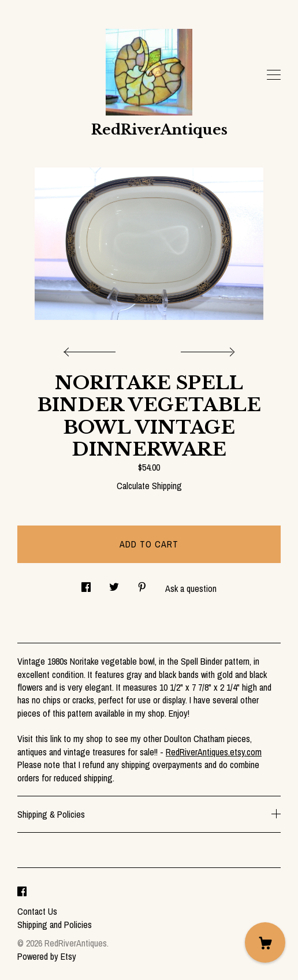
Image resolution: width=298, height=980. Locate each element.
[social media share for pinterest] (142, 584)
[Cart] (265, 942)
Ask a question (191, 588)
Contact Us (37, 911)
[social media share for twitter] (114, 584)
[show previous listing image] (92, 349)
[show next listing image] (206, 349)
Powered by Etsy (47, 956)
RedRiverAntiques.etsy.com (214, 752)
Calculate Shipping (149, 486)
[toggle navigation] (274, 75)
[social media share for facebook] (86, 584)
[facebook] (22, 892)
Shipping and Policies (55, 925)
